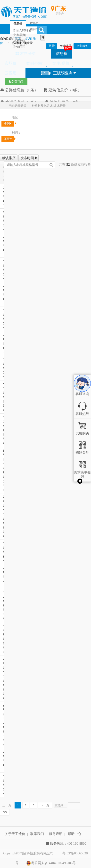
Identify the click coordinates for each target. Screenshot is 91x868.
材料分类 (26, 54)
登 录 (52, 46)
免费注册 (66, 46)
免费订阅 (16, 82)
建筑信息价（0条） (63, 90)
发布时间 (29, 158)
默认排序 (9, 158)
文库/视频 (61, 63)
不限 (8, 139)
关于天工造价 (15, 834)
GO (5, 812)
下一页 (45, 805)
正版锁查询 (58, 73)
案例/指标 (34, 63)
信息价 (62, 54)
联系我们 (37, 834)
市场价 (11, 63)
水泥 (28, 38)
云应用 (11, 73)
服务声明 (56, 834)
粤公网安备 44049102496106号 (51, 863)
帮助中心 (74, 834)
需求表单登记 (82, 472)
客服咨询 (82, 390)
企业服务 (82, 46)
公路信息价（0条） (19, 90)
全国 (8, 124)
